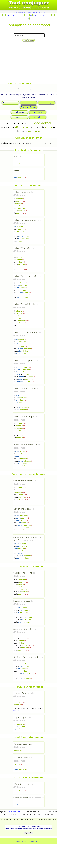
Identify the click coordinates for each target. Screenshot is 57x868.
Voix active (19, 112)
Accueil (16, 12)
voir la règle (16, 711)
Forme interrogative (47, 103)
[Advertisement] (19, 62)
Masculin (19, 117)
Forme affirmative (10, 103)
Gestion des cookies (39, 12)
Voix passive (38, 112)
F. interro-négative (28, 107)
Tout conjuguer (15, 812)
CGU (40, 841)
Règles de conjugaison (26, 12)
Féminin (38, 117)
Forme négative (28, 103)
